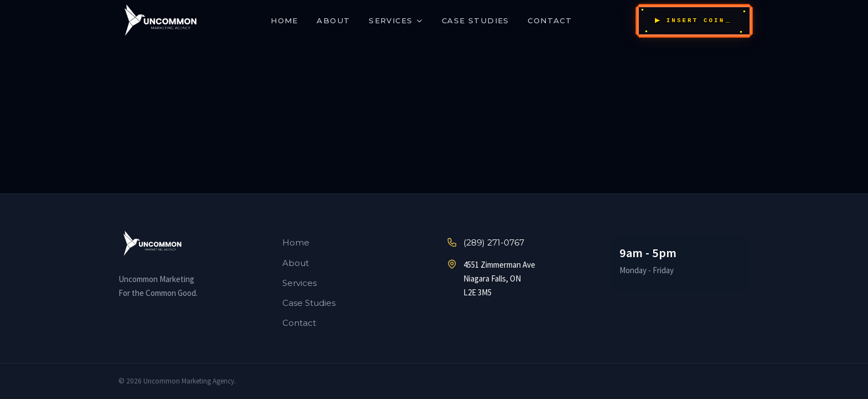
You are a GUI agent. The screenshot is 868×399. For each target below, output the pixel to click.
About (333, 21)
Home (285, 21)
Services (396, 21)
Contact (550, 21)
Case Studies (476, 21)
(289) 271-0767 (485, 242)
